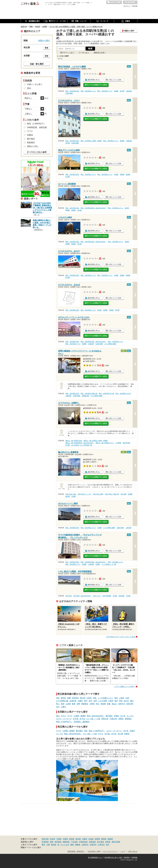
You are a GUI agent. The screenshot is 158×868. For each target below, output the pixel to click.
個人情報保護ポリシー (95, 858)
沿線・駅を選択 (37, 64)
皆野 (78, 704)
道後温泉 (92, 842)
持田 (95, 698)
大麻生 (80, 701)
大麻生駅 (129, 91)
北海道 (91, 839)
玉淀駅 (74, 496)
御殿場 (78, 845)
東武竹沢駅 (126, 443)
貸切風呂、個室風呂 (82, 722)
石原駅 (99, 528)
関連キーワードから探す (31, 848)
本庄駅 (115, 596)
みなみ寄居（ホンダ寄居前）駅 (82, 445)
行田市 (89, 698)
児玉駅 (128, 596)
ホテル (63, 716)
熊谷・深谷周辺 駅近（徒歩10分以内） (94, 208)
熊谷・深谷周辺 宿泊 (72, 91)
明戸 (86, 701)
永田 (95, 701)
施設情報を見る (93, 80)
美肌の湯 (105, 719)
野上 (58, 704)
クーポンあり (84, 53)
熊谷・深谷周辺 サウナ (105, 91)
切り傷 (120, 734)
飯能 (72, 845)
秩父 (98, 704)
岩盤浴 (121, 719)
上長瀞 (68, 704)
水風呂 (116, 716)
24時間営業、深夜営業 (37, 127)
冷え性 (123, 716)
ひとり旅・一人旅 (93, 719)
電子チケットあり (67, 53)
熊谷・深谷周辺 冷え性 (123, 394)
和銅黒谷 (85, 704)
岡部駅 (122, 175)
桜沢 (116, 701)
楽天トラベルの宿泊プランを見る (96, 85)
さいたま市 (65, 845)
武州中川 (122, 704)
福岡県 (110, 839)
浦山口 (114, 704)
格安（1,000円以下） (64, 722)
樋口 (132, 701)
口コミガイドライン (110, 851)
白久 (58, 707)
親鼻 (74, 704)
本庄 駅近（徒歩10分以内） (82, 596)
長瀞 (63, 704)
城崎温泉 (66, 842)
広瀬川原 (73, 701)
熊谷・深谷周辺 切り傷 (106, 394)
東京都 (78, 839)
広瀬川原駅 (69, 93)
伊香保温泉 (83, 842)
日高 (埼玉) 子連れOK (112, 494)
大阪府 (85, 839)
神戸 (108, 845)
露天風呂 (109, 716)
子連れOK (113, 719)
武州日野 (130, 704)
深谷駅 (116, 175)
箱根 (52, 842)
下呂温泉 (74, 842)
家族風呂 (128, 719)
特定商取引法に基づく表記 (113, 858)
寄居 (121, 701)
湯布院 (108, 842)
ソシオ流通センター (105, 698)
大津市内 (101, 845)
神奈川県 (45, 839)
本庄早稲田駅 (107, 596)
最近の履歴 (130, 2)
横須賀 (54, 845)
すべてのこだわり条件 (37, 152)
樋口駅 (68, 496)
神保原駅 (122, 596)
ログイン (127, 6)
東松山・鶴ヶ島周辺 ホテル (105, 443)
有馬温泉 (58, 842)
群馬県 (72, 839)
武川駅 (68, 177)
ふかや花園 (102, 701)
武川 (90, 701)
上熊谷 (122, 698)
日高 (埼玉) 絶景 (98, 494)
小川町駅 (118, 443)
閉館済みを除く (100, 53)
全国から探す (44, 40)
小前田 (111, 701)
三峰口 (63, 707)
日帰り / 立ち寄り (35, 84)
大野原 (92, 704)
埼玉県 (52, 839)
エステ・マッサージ (64, 719)
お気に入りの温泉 (114, 2)
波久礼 (126, 701)
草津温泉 (45, 842)
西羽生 (63, 698)
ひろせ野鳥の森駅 (110, 344)
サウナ (70, 716)
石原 (127, 698)
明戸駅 (122, 91)
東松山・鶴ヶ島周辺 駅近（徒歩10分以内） (80, 443)
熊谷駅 (84, 564)
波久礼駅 (124, 494)
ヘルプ (123, 851)
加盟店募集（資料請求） (76, 851)
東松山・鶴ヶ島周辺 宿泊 (74, 441)
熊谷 (116, 698)
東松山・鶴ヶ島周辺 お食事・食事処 (96, 441)
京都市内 (93, 845)
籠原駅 (116, 91)
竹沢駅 (68, 445)
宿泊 (58, 716)
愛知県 (104, 839)
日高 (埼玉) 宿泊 (71, 494)
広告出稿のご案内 (94, 851)
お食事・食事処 (80, 716)
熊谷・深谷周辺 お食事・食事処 (91, 141)
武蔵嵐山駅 (85, 396)
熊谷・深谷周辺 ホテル (88, 91)
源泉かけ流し (33, 146)
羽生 (58, 698)
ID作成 (135, 6)
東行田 (83, 698)
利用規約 (127, 858)
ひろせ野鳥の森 (62, 701)
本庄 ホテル (97, 596)
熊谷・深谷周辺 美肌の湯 (89, 394)
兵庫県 (65, 839)
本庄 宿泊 (69, 596)
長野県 (97, 839)
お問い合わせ (133, 851)
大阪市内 (85, 845)
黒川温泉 (100, 842)
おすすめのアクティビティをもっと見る (121, 637)
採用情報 (134, 858)
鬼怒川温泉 (116, 842)
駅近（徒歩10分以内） (96, 716)
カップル (130, 716)
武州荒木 (75, 698)
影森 (109, 704)
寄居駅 (130, 494)
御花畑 (103, 704)
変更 (47, 48)
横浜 (43, 845)
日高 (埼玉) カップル (84, 494)
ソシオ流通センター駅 (109, 564)
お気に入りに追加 (115, 80)
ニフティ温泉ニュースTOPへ (125, 687)
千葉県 (59, 839)
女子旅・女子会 (79, 719)
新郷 (69, 698)
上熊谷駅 (128, 528)
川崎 (48, 845)
